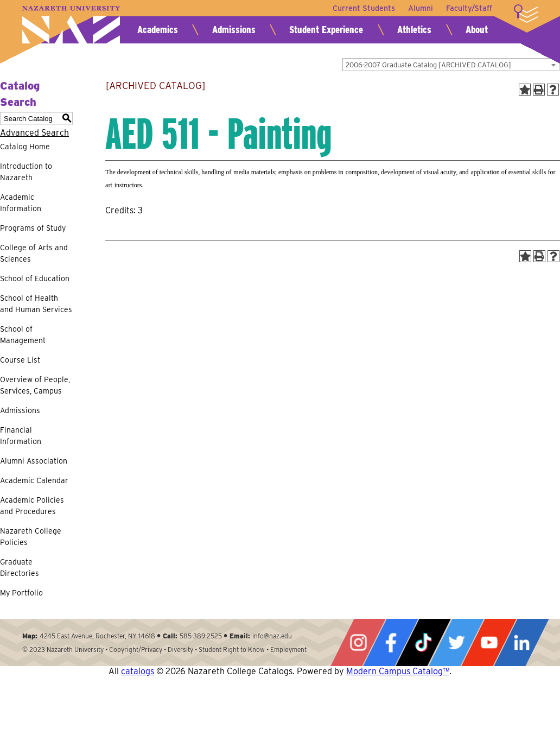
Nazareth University (71, 25)
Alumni (421, 8)
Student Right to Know (232, 650)
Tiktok (423, 642)
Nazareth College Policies (31, 537)
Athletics (414, 30)
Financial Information (21, 436)
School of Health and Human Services (36, 304)
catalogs (138, 671)
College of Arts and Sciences (34, 253)
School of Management (23, 335)
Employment (288, 650)
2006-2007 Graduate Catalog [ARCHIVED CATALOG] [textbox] (428, 65)
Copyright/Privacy (136, 650)
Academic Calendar (34, 480)
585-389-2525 (201, 636)
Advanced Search (34, 133)
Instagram (358, 642)
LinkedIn (521, 642)
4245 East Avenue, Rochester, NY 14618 (97, 636)
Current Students (364, 8)
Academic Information (21, 203)
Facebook (391, 642)
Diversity (180, 650)
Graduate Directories (20, 568)
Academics (158, 30)
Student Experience (326, 30)
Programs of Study (33, 228)
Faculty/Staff (469, 8)
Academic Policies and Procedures (32, 506)
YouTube (489, 642)
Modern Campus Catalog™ (398, 671)
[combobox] (451, 65)
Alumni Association (34, 461)
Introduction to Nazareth (26, 172)
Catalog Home (25, 147)
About (477, 30)
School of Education (35, 278)
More (526, 14)
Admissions (234, 30)
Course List (20, 360)
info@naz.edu (272, 636)
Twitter (456, 642)
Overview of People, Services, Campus (35, 385)
